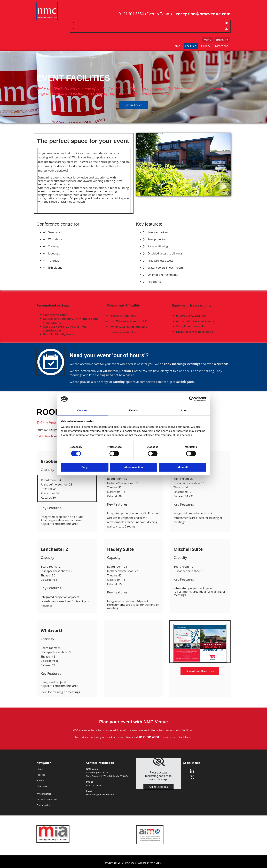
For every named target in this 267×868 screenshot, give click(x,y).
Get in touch (45, 436)
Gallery (206, 46)
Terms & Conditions (47, 799)
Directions (222, 46)
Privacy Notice (44, 794)
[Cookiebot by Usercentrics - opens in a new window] (191, 399)
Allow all (182, 467)
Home (176, 46)
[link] (158, 761)
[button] (222, 40)
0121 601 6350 (149, 737)
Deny (85, 467)
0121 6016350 (94, 785)
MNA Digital (156, 863)
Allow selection (133, 467)
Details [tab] (133, 410)
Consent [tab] (83, 410)
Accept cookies (158, 787)
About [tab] (185, 410)
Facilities (191, 46)
